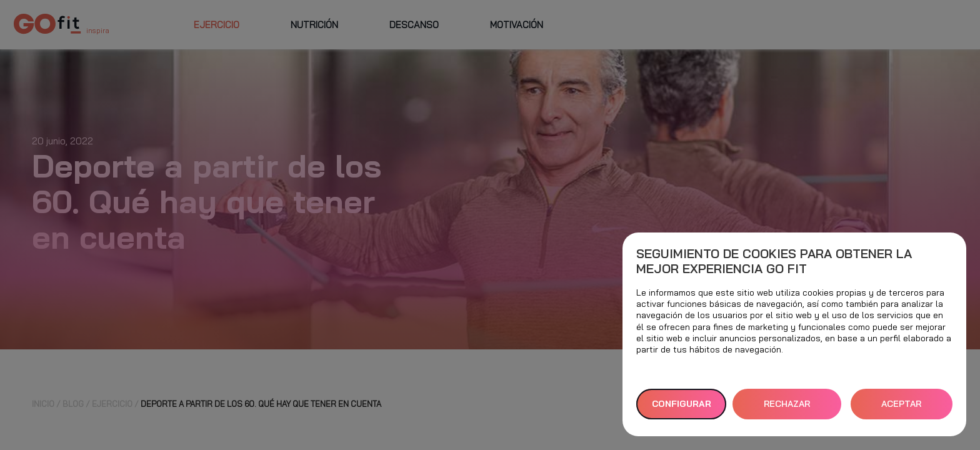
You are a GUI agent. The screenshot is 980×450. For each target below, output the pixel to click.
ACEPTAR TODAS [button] (901, 409)
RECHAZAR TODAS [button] (787, 409)
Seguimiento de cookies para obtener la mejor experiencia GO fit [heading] (774, 261)
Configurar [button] (682, 404)
